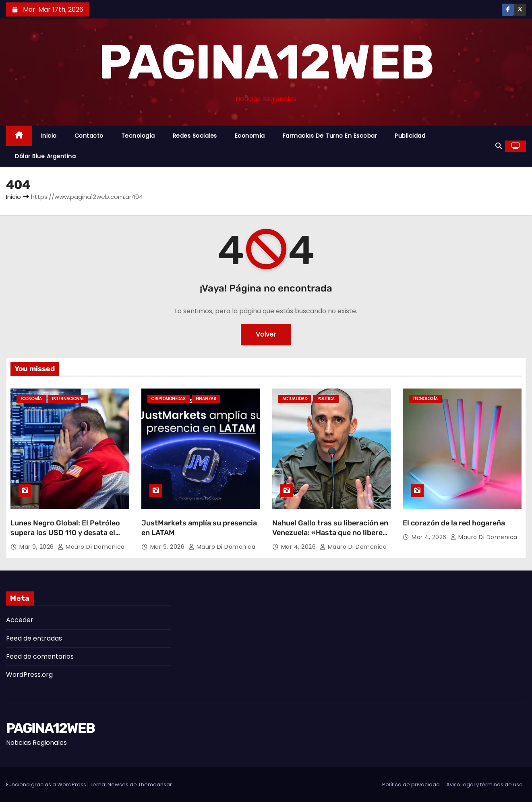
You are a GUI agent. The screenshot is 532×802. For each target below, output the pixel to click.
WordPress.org (29, 675)
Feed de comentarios (40, 656)
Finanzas (206, 399)
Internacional (68, 399)
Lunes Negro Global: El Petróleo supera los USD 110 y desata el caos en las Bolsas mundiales (65, 533)
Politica (326, 399)
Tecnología (138, 136)
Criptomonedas (169, 399)
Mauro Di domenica (91, 547)
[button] (499, 146)
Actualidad (295, 399)
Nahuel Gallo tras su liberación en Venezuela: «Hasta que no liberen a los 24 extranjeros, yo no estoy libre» (330, 537)
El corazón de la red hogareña (454, 523)
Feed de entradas (34, 638)
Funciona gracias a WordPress (47, 784)
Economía (250, 136)
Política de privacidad (411, 784)
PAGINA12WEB (266, 62)
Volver (266, 334)
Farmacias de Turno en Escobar (330, 136)
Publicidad (410, 136)
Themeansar (155, 784)
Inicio (49, 136)
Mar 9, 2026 (37, 547)
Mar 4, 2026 (299, 547)
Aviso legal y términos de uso (484, 784)
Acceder (20, 620)
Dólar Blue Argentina (45, 156)
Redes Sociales (195, 136)
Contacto (89, 136)
